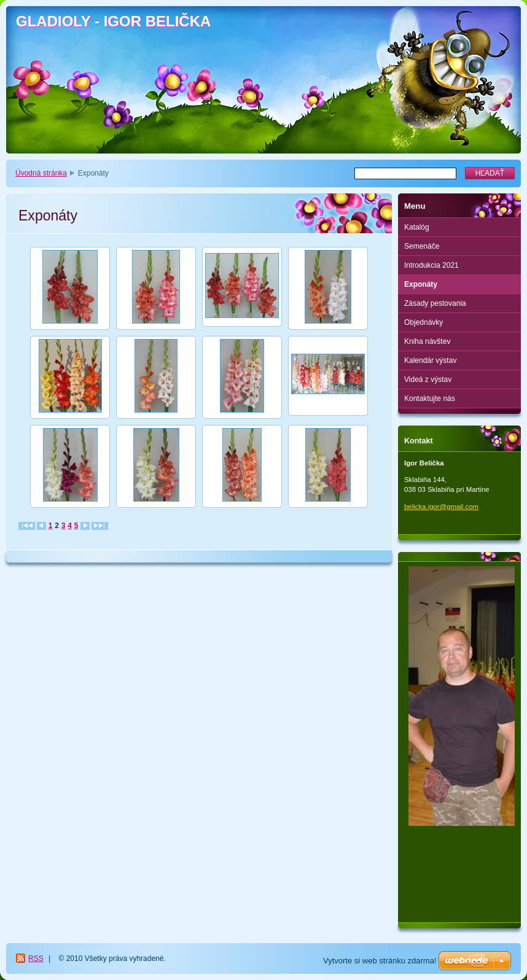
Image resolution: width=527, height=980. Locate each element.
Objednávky (424, 322)
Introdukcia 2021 (431, 265)
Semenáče (422, 246)
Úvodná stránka (41, 173)
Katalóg (417, 227)
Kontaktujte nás (430, 399)
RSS (36, 959)
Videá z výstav (428, 379)
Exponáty (421, 284)
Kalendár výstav (430, 360)
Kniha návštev (427, 341)
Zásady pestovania (435, 303)
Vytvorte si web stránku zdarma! (380, 961)
